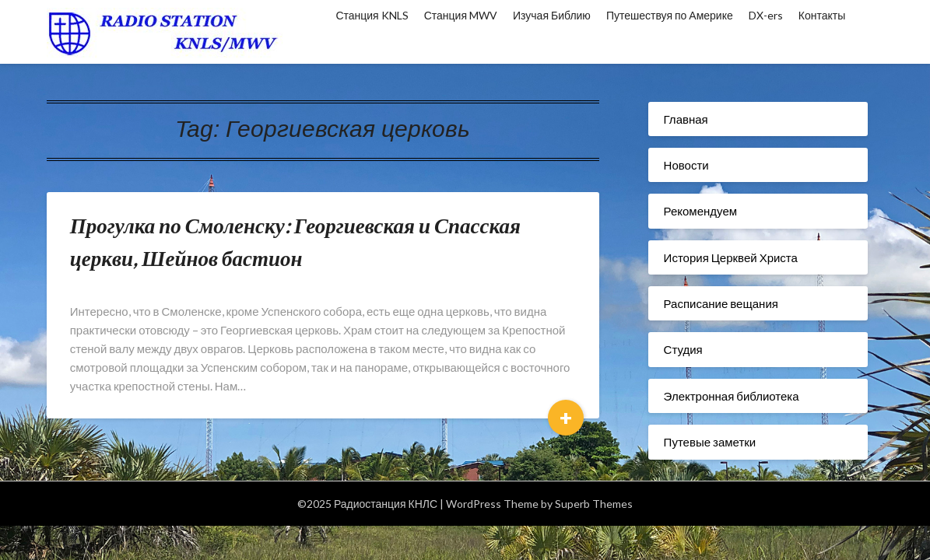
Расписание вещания (721, 303)
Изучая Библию (552, 15)
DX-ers (766, 15)
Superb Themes (594, 504)
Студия (683, 349)
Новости (686, 165)
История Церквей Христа (731, 257)
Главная (686, 119)
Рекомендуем (700, 211)
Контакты (822, 15)
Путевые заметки (710, 442)
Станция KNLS (372, 15)
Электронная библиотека (732, 396)
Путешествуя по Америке (670, 15)
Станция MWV (461, 15)
